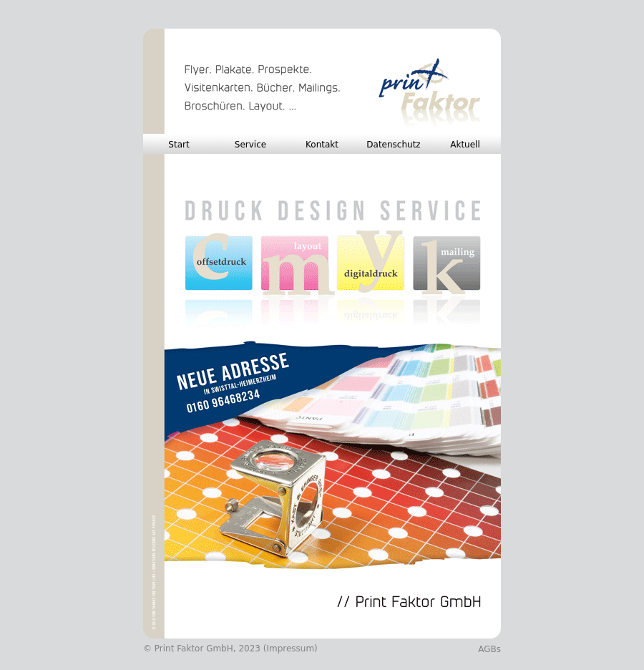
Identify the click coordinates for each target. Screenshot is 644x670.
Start (179, 145)
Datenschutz (393, 145)
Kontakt (322, 145)
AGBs (489, 649)
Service (250, 145)
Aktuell (465, 145)
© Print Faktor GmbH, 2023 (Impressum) (230, 649)
